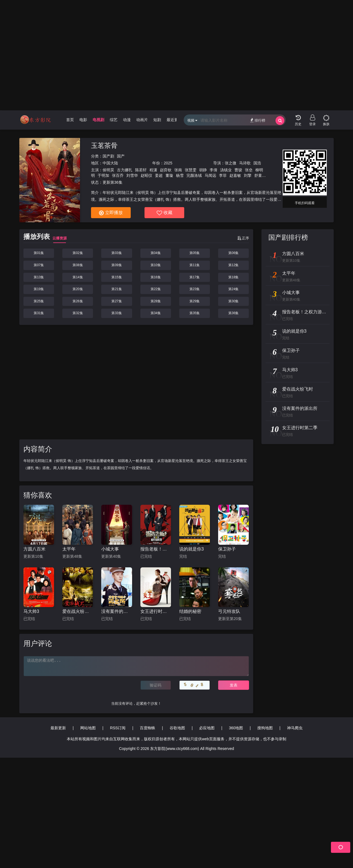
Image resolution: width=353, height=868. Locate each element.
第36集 (233, 313)
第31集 (39, 313)
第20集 (78, 289)
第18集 (233, 277)
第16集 (156, 277)
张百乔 (118, 175)
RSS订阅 (118, 728)
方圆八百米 (34, 549)
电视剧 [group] (98, 120)
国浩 (257, 163)
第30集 (233, 301)
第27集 (117, 301)
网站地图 (88, 728)
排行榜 (258, 120)
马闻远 (210, 175)
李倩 (213, 170)
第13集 (39, 277)
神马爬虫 (295, 728)
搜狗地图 (265, 728)
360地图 (236, 728)
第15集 (117, 277)
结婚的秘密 (190, 611)
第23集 (195, 289)
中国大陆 (110, 163)
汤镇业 (226, 170)
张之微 (231, 163)
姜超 (159, 175)
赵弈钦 (166, 170)
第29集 (195, 301)
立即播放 (111, 213)
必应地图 (207, 728)
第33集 (117, 313)
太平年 (69, 549)
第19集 (39, 289)
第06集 (233, 253)
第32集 (78, 313)
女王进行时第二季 (156, 611)
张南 (178, 170)
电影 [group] (83, 120)
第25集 (39, 301)
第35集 (195, 313)
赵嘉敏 (235, 175)
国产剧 (108, 156)
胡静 (203, 170)
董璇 (169, 175)
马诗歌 (245, 163)
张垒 (249, 170)
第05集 (195, 253)
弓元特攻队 (229, 611)
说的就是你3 (192, 549)
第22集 (156, 289)
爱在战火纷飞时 (78, 611)
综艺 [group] (114, 120)
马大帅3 (31, 611)
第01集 (39, 253)
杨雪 (180, 175)
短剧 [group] (157, 120)
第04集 (156, 253)
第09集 (117, 265)
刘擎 (248, 175)
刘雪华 (132, 175)
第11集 (195, 265)
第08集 (78, 265)
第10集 (156, 265)
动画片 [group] (142, 120)
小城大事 (110, 549)
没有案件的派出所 (117, 611)
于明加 (103, 175)
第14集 (78, 277)
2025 (168, 163)
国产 (121, 156)
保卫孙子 (227, 549)
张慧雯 (191, 170)
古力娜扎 (125, 170)
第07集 (39, 265)
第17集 (195, 277)
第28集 (156, 301)
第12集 (233, 265)
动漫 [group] (127, 120)
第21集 (117, 289)
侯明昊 (108, 170)
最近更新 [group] (174, 120)
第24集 (233, 289)
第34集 (156, 313)
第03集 (117, 253)
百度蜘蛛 (148, 728)
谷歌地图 (177, 728)
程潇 (153, 170)
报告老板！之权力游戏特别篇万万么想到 (156, 549)
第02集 (78, 253)
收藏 (165, 213)
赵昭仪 (146, 175)
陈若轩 (141, 170)
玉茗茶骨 (104, 145)
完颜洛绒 (194, 175)
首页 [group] (70, 120)
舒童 (258, 175)
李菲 (223, 175)
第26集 (78, 301)
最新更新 (58, 728)
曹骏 (238, 170)
